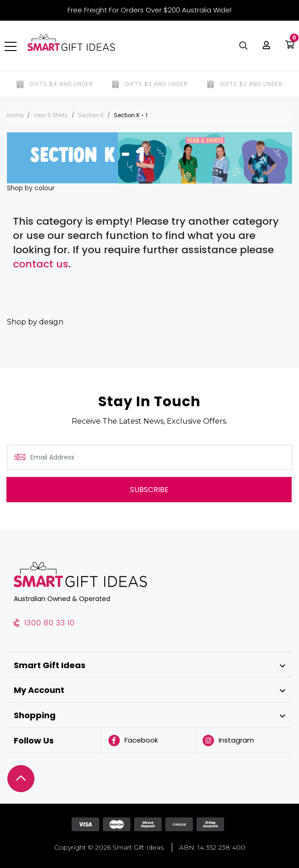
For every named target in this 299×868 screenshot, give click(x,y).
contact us (41, 264)
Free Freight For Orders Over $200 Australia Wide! (149, 10)
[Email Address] (149, 457)
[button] (264, 46)
